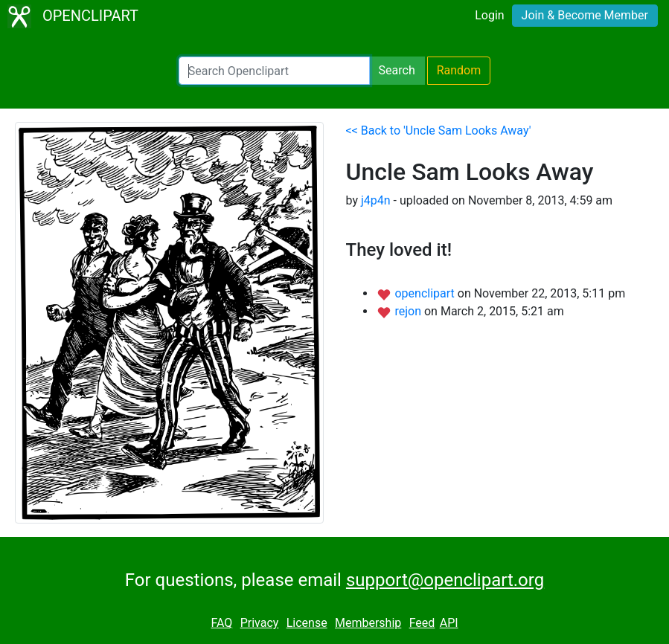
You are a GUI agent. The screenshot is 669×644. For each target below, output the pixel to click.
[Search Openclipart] (274, 71)
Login (489, 15)
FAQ (221, 623)
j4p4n (376, 200)
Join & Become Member (585, 15)
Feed (422, 623)
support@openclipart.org (445, 580)
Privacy (260, 623)
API (449, 623)
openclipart (426, 293)
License (307, 623)
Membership (368, 623)
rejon (409, 311)
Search (397, 70)
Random (459, 70)
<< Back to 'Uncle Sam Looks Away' (439, 131)
